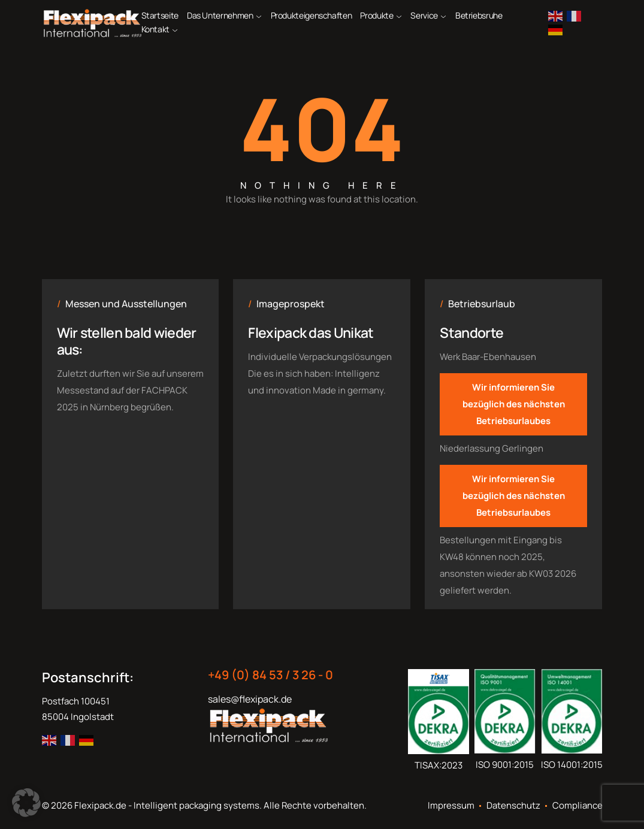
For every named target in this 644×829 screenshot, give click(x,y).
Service (424, 15)
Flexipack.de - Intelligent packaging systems (167, 805)
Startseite (160, 15)
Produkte (377, 15)
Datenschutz (513, 806)
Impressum (451, 806)
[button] (26, 803)
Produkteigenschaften (312, 15)
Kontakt (155, 29)
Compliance (578, 806)
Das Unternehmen (220, 15)
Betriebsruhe (479, 15)
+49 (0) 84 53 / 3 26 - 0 (270, 675)
